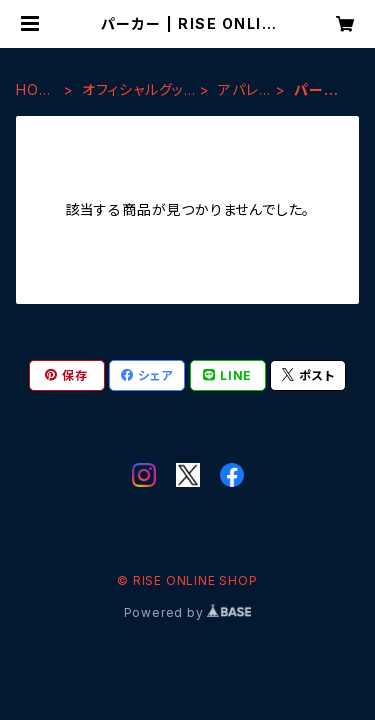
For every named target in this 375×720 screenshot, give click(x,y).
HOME (33, 90)
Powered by (188, 612)
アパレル (238, 90)
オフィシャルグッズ (133, 90)
